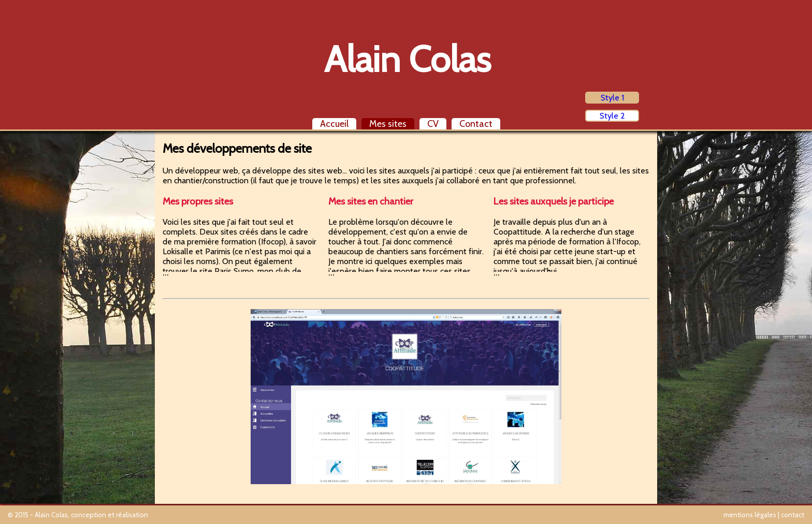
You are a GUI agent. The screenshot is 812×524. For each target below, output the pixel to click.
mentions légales (750, 515)
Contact (476, 124)
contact (793, 515)
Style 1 (612, 98)
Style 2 (612, 116)
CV (433, 124)
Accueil (334, 124)
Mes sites (388, 124)
